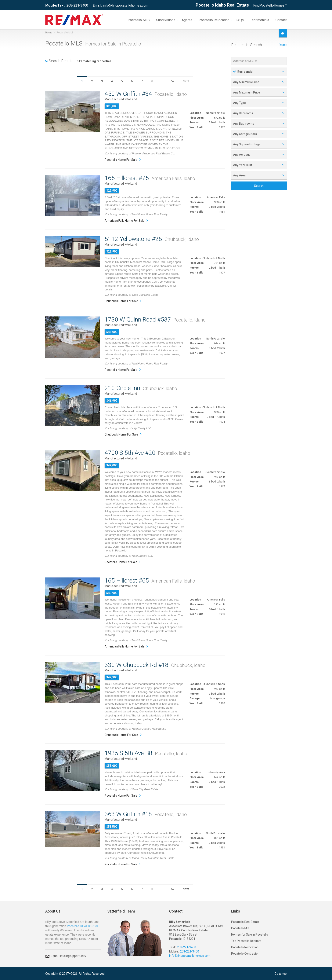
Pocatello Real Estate (245, 922)
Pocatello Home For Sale (121, 160)
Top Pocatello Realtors (246, 941)
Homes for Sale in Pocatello (250, 935)
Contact (281, 20)
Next (186, 81)
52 (173, 81)
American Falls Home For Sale (125, 221)
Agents (187, 20)
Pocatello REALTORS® (82, 926)
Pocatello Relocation (214, 20)
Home (49, 33)
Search (259, 186)
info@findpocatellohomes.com (126, 5)
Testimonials (260, 20)
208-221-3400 (77, 5)
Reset (283, 45)
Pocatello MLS (139, 20)
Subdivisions (166, 20)
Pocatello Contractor (245, 954)
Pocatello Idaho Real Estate (222, 5)
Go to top (281, 974)
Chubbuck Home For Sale (121, 301)
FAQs (240, 20)
